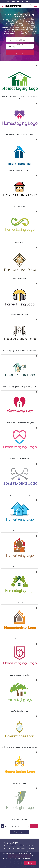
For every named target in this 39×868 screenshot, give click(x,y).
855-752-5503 (11, 2)
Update (20, 53)
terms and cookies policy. (24, 858)
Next (34, 826)
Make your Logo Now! (19, 832)
